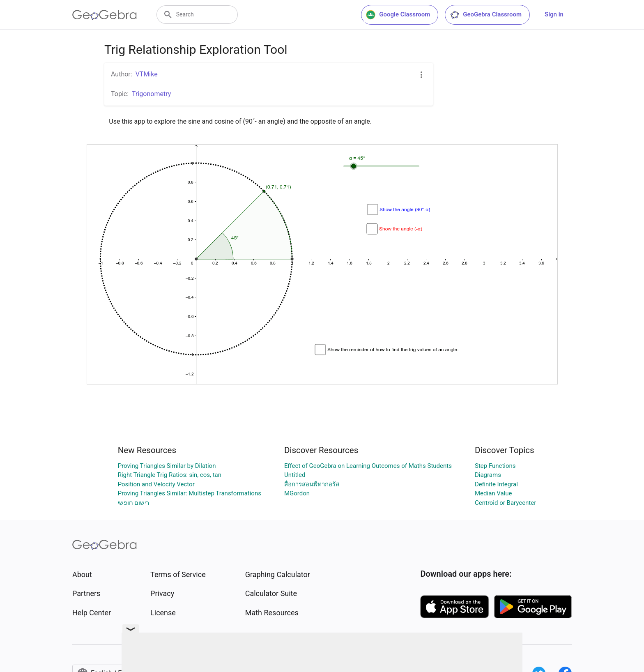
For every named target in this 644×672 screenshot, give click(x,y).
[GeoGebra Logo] (105, 15)
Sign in (554, 14)
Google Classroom (398, 15)
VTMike (147, 74)
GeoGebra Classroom (486, 15)
